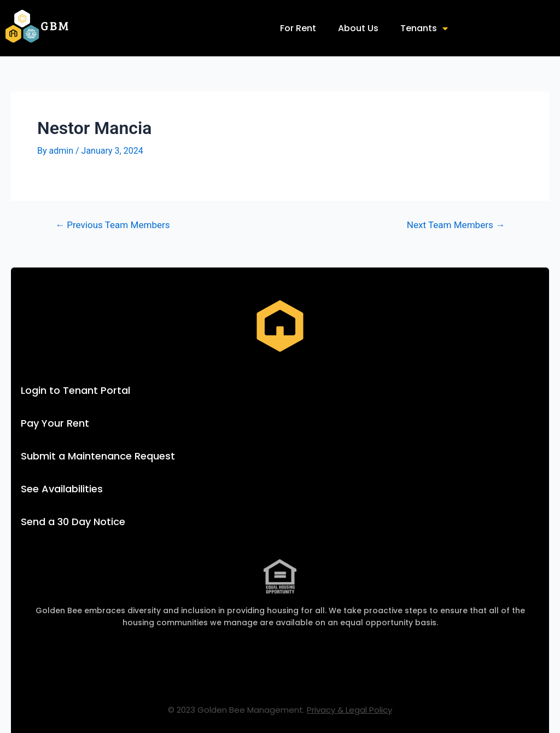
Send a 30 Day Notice (73, 522)
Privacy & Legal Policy (349, 710)
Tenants (424, 28)
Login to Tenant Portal (75, 390)
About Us (358, 28)
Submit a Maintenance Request (98, 456)
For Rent (298, 28)
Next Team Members (456, 225)
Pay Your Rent (55, 423)
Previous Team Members (113, 225)
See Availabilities (62, 489)
